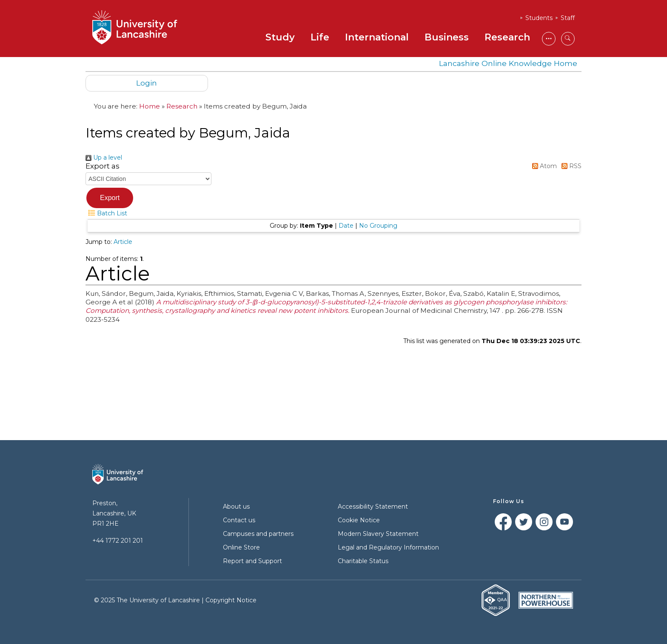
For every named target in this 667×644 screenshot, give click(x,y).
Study (280, 37)
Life (320, 37)
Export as (103, 166)
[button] (110, 198)
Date (346, 226)
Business (447, 37)
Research (507, 37)
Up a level (104, 157)
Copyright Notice (231, 600)
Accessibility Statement (373, 507)
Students (539, 18)
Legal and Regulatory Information (388, 547)
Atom (543, 166)
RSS (570, 166)
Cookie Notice (359, 520)
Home (150, 106)
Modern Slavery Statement (378, 534)
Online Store (241, 547)
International (377, 37)
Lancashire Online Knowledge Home (508, 63)
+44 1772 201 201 (118, 541)
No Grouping (378, 226)
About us (236, 507)
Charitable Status (363, 561)
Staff (568, 18)
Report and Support (252, 561)
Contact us (239, 520)
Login (147, 83)
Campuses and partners (258, 534)
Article (123, 242)
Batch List (106, 213)
